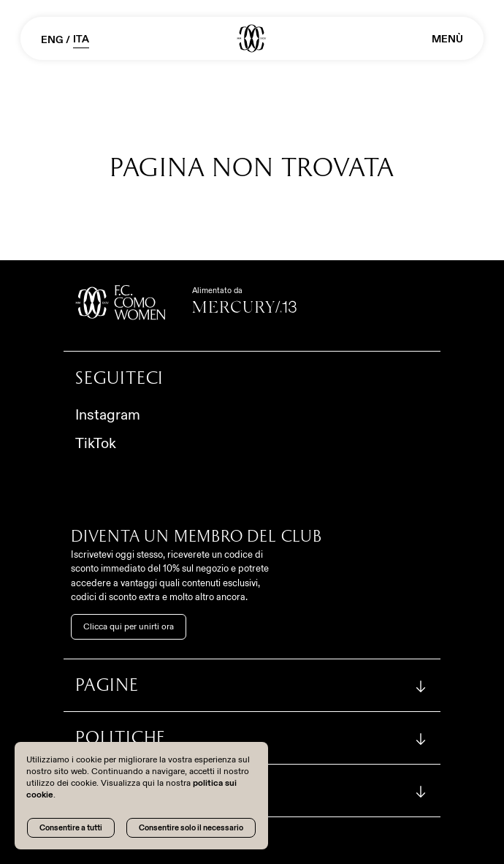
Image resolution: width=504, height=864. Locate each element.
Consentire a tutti (71, 827)
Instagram (108, 414)
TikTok (96, 443)
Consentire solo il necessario (191, 827)
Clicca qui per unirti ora (129, 626)
